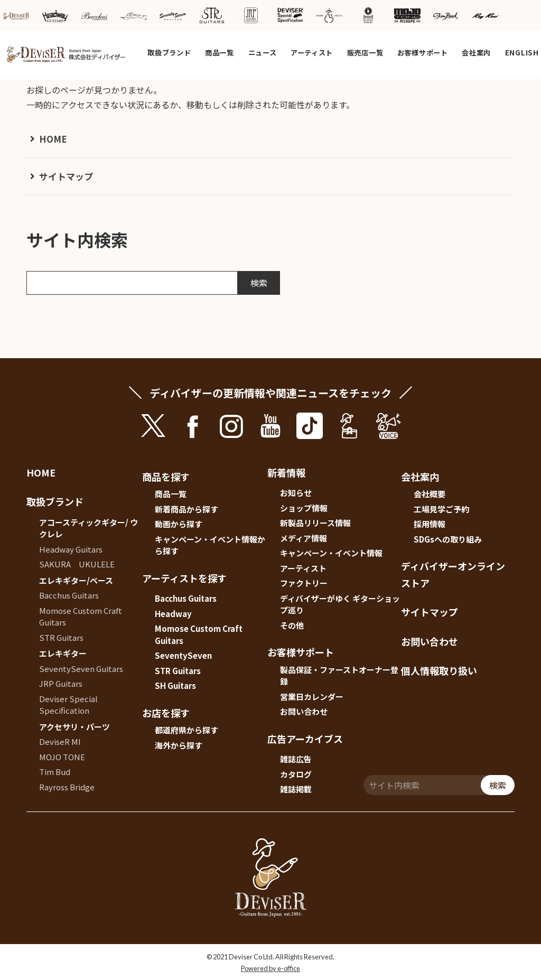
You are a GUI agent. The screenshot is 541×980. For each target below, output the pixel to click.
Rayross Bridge (67, 787)
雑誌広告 (296, 759)
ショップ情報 (304, 508)
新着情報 (286, 472)
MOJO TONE (62, 757)
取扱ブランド (169, 53)
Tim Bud (55, 772)
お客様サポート (423, 53)
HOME (53, 139)
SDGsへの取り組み (448, 539)
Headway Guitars (71, 549)
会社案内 (476, 53)
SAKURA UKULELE (77, 564)
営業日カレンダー (312, 697)
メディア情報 (304, 538)
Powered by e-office (270, 968)
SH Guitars (175, 685)
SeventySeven (183, 655)
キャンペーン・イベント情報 (331, 553)
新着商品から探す (186, 509)
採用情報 (430, 524)
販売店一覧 (365, 53)
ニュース (263, 53)
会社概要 (430, 494)
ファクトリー (304, 583)
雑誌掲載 (296, 789)
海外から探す (179, 745)
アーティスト (312, 53)
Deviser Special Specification (68, 705)
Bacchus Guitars (69, 595)
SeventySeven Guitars (81, 669)
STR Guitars (61, 637)
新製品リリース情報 (315, 523)
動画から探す (179, 524)
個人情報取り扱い (439, 670)
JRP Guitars (61, 683)
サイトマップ (66, 176)
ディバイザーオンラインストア (453, 574)
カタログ (296, 774)
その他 (292, 625)
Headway (173, 614)
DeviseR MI (60, 741)
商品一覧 (220, 53)
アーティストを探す (184, 578)
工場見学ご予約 (441, 509)
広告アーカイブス (305, 739)
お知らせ (296, 493)
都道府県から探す (186, 730)
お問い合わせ (304, 711)
